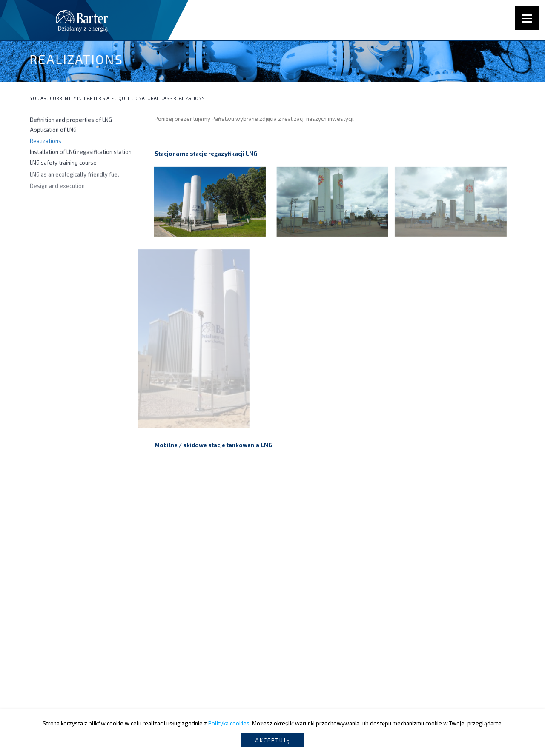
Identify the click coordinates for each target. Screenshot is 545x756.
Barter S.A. (97, 98)
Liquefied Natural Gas (142, 98)
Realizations (46, 141)
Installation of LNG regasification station (81, 153)
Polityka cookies (229, 723)
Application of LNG (53, 131)
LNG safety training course (63, 164)
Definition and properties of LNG (71, 120)
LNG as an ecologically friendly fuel (75, 177)
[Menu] (527, 18)
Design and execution (57, 190)
